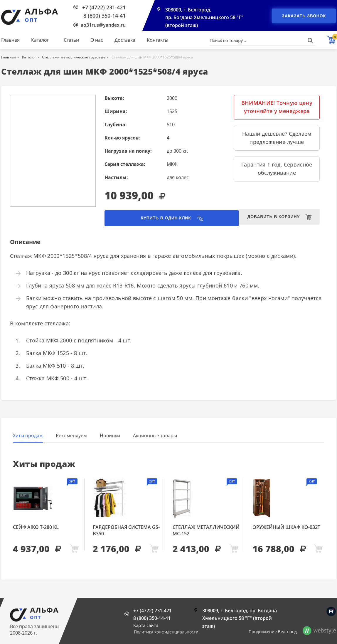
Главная (10, 40)
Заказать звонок (304, 16)
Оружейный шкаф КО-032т (286, 528)
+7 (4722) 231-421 (104, 7)
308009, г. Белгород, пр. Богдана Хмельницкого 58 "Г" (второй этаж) (205, 18)
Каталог (40, 40)
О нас (97, 40)
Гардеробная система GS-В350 (126, 531)
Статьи (71, 40)
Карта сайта (146, 625)
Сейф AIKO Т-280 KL (36, 528)
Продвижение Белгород (273, 632)
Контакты (157, 40)
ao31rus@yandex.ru (103, 25)
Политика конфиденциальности (166, 632)
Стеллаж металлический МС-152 (206, 531)
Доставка (125, 40)
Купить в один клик (155, 218)
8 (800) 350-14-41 (105, 16)
